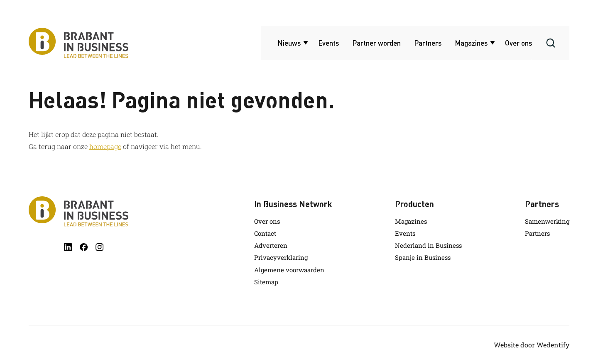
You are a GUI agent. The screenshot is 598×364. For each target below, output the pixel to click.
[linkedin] (68, 247)
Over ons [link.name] (267, 221)
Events (328, 43)
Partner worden (376, 43)
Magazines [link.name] (411, 221)
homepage (105, 146)
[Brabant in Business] (78, 211)
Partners (428, 43)
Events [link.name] (405, 233)
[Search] (551, 43)
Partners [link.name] (537, 233)
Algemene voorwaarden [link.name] (289, 270)
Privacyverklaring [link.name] (281, 257)
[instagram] (99, 247)
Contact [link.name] (265, 233)
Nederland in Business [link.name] (428, 245)
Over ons (518, 43)
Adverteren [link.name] (271, 245)
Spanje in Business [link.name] (423, 257)
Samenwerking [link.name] (547, 221)
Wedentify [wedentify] (553, 345)
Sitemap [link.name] (266, 282)
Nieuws (289, 43)
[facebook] (84, 247)
